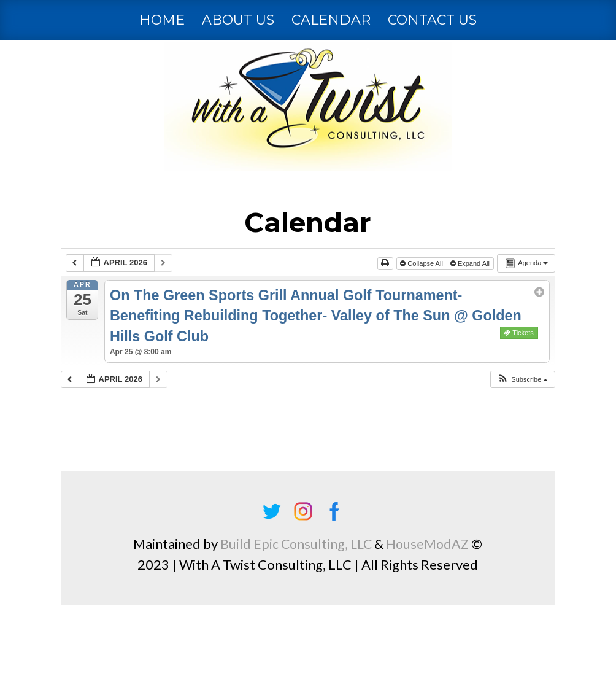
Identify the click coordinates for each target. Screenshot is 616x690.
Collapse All (422, 263)
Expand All (471, 263)
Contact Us (432, 20)
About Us (238, 20)
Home (162, 20)
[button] (522, 380)
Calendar (331, 20)
